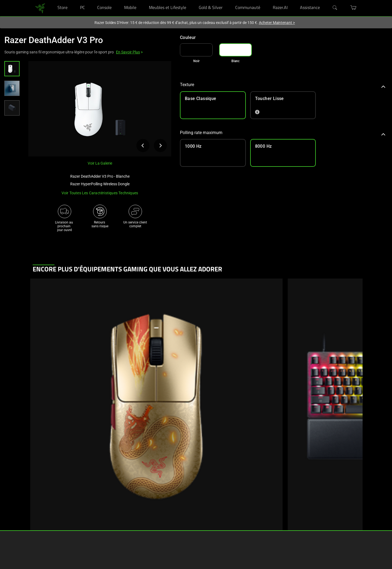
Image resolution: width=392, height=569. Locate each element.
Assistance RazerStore (146, 510)
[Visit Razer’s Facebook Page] (231, 495)
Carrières (185, 501)
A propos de (188, 493)
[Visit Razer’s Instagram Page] (231, 504)
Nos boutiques (43, 510)
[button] (12, 69)
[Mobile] (135, 0)
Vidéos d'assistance (145, 526)
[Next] (352, 405)
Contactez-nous (190, 526)
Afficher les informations (72, 358)
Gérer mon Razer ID (144, 518)
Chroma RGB (91, 501)
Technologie (90, 493)
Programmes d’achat (48, 518)
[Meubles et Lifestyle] (185, 0)
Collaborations (92, 526)
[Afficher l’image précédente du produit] (143, 146)
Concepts (88, 510)
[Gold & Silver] (221, 0)
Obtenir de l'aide (142, 493)
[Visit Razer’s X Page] (231, 522)
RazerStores (41, 493)
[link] (40, 8)
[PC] (84, 0)
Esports (87, 518)
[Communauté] (259, 0)
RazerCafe (40, 501)
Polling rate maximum (283, 133)
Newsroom (187, 510)
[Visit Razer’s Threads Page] (231, 513)
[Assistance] (319, 0)
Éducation (40, 526)
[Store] (66, 0)
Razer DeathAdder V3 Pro (54, 40)
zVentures (186, 518)
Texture (283, 85)
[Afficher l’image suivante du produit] (160, 146)
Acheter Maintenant (277, 23)
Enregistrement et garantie (150, 501)
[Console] (110, 0)
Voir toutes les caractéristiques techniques (100, 193)
